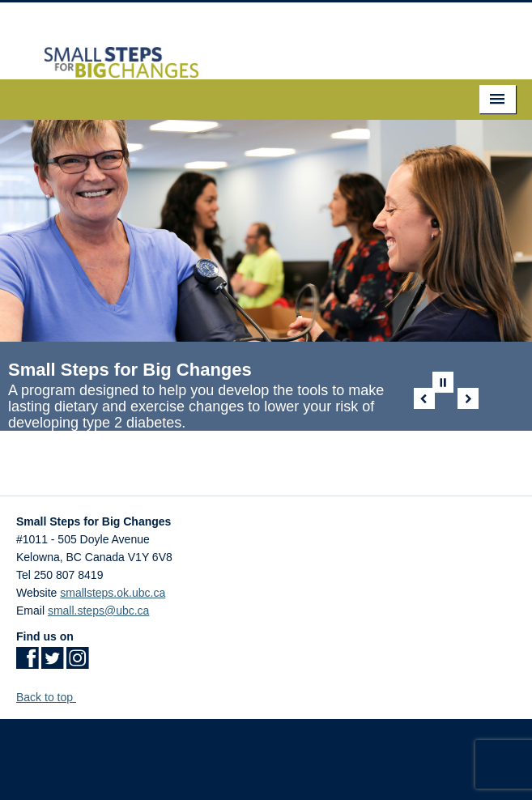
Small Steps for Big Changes (130, 370)
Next (468, 398)
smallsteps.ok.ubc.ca (113, 593)
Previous (424, 398)
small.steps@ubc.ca (98, 611)
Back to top (52, 697)
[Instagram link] (77, 663)
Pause (443, 382)
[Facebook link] (27, 663)
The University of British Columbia (266, 755)
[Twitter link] (52, 663)
